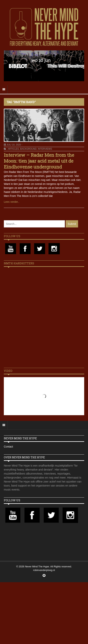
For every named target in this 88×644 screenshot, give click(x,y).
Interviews (45, 149)
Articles (13, 149)
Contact (8, 447)
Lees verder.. (12, 202)
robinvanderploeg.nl (44, 570)
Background (28, 149)
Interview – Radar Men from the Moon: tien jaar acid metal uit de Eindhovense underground (39, 161)
